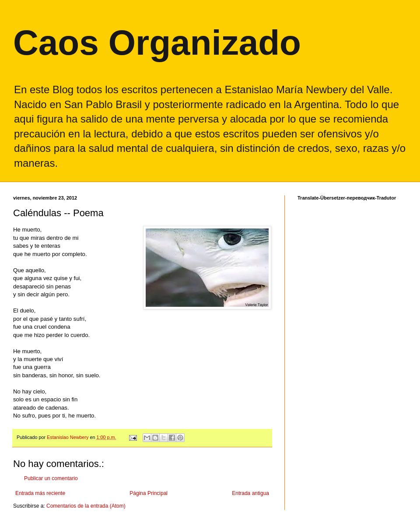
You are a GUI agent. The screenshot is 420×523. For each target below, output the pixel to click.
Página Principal (149, 493)
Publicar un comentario (51, 478)
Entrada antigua (250, 493)
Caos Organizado (157, 43)
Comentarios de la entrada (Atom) (86, 506)
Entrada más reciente (40, 493)
